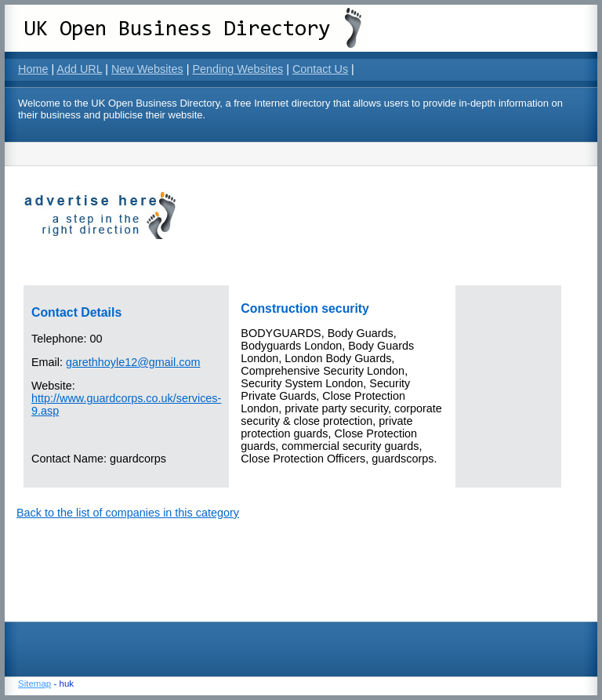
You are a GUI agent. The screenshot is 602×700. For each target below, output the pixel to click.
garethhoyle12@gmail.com (133, 362)
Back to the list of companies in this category (128, 513)
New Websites (147, 69)
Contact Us (320, 69)
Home (33, 69)
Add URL (79, 69)
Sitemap (34, 684)
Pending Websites (238, 69)
